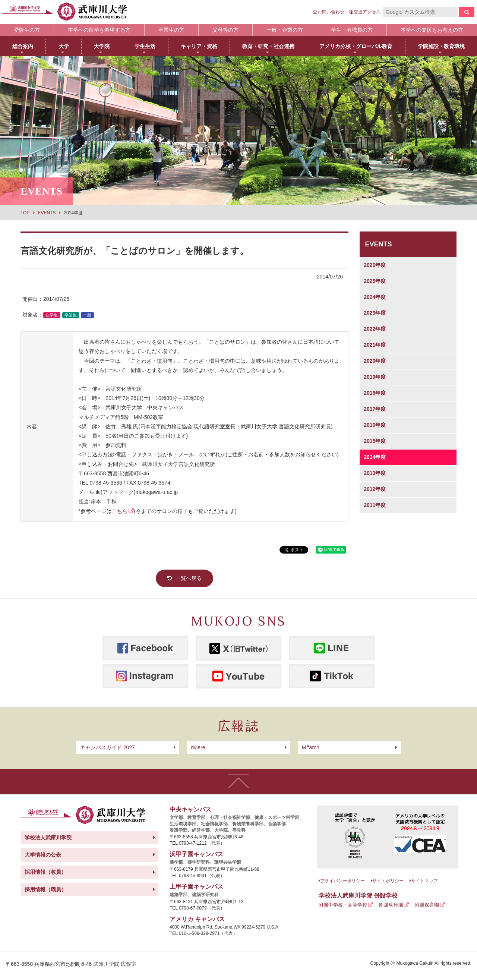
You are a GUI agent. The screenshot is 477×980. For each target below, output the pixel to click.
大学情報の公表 (43, 855)
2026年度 (375, 265)
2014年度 (375, 457)
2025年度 (375, 281)
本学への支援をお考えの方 (432, 30)
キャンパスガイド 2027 (108, 747)
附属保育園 (427, 905)
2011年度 (375, 505)
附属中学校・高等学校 (343, 905)
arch (311, 747)
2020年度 (375, 361)
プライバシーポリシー (342, 881)
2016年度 (375, 425)
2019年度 (375, 377)
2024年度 (375, 297)
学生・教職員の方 (352, 30)
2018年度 (375, 393)
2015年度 (375, 441)
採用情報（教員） (45, 872)
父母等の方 (225, 30)
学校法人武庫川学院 (48, 838)
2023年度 (375, 313)
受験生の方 (27, 30)
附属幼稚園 (391, 905)
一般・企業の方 (285, 30)
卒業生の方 (171, 30)
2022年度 (375, 329)
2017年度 (375, 409)
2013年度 (375, 473)
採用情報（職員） (45, 889)
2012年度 (375, 489)
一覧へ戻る (189, 578)
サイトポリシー (388, 881)
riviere (198, 747)
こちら (120, 511)
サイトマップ (424, 881)
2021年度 (375, 345)
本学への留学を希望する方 (99, 30)
